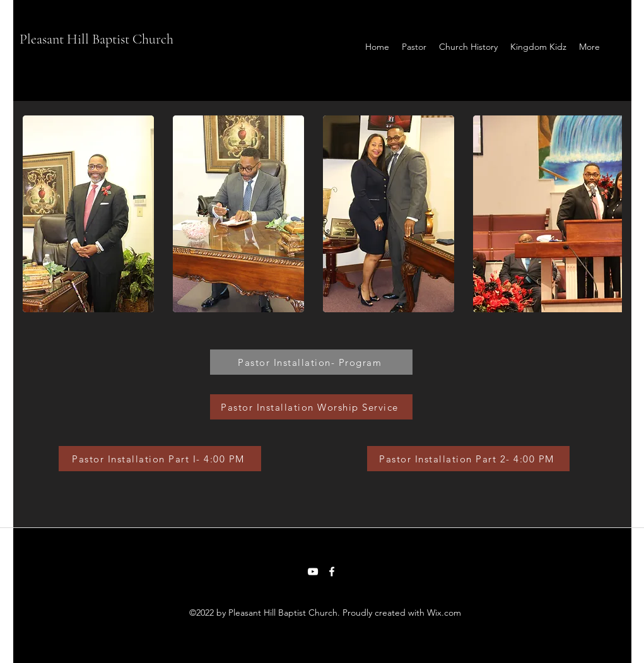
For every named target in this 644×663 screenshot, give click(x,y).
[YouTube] (313, 572)
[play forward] (606, 214)
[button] (88, 214)
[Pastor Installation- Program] (311, 362)
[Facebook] (332, 572)
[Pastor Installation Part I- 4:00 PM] (160, 459)
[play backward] (38, 214)
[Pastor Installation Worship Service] (311, 407)
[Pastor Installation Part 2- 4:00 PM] (468, 459)
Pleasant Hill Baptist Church (97, 39)
